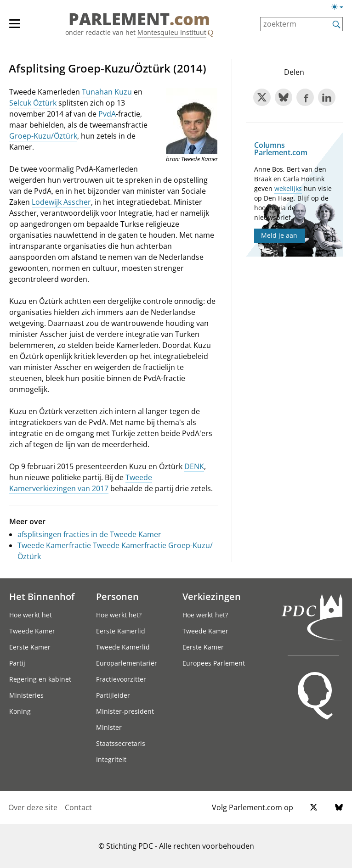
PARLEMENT (139, 19)
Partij (17, 663)
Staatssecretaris (121, 743)
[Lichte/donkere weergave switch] (340, 7)
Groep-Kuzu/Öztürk (43, 136)
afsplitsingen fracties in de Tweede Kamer (89, 534)
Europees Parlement (214, 663)
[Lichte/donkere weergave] (340, 9)
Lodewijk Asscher (61, 202)
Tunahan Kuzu (107, 92)
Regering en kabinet (40, 679)
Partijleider (113, 695)
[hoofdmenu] (19, 28)
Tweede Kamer (32, 631)
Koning (20, 711)
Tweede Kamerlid (123, 647)
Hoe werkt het (31, 615)
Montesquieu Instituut (172, 32)
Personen (117, 596)
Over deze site (33, 807)
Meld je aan (279, 235)
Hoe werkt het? (119, 615)
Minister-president (125, 711)
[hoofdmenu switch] (15, 28)
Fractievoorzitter (121, 679)
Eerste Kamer (30, 647)
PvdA (107, 114)
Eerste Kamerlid (121, 631)
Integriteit (111, 759)
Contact (78, 807)
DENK (194, 466)
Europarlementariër (127, 663)
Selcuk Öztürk (33, 103)
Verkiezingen (212, 596)
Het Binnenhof (42, 596)
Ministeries (26, 695)
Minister (109, 727)
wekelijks (288, 188)
